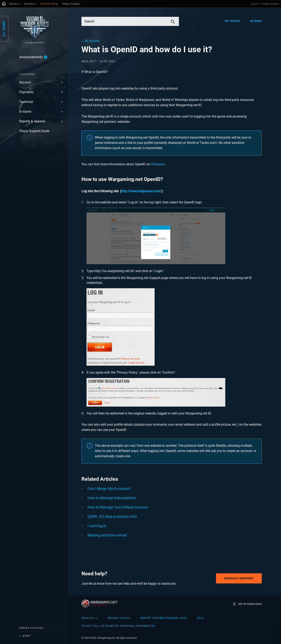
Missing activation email (107, 535)
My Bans (256, 21)
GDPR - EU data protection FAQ (112, 516)
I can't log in (97, 526)
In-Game (25, 112)
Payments (26, 92)
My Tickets (232, 21)
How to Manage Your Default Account (118, 507)
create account (270, 4)
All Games (4, 29)
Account (25, 82)
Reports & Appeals (32, 121)
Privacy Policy (119, 618)
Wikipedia (158, 164)
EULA (201, 618)
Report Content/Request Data (164, 618)
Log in (254, 4)
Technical (26, 102)
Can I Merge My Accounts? (109, 489)
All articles (92, 41)
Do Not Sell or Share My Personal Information (118, 626)
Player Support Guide (34, 131)
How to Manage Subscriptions (112, 498)
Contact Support (239, 578)
